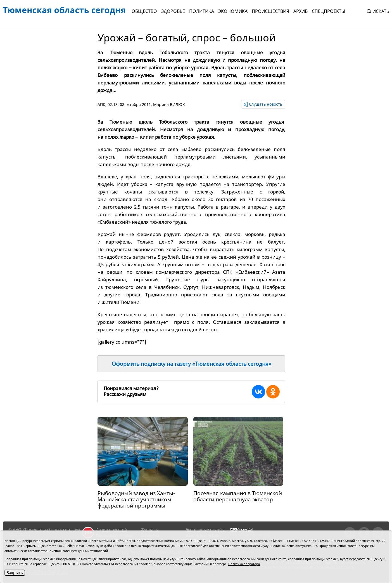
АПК (101, 104)
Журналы (150, 529)
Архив (300, 11)
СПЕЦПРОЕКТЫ (329, 11)
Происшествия (270, 11)
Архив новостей (111, 529)
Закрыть (15, 573)
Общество (144, 11)
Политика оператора (244, 564)
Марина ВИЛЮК (169, 104)
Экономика (233, 11)
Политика (202, 11)
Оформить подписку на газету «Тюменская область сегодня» (192, 364)
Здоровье (173, 11)
